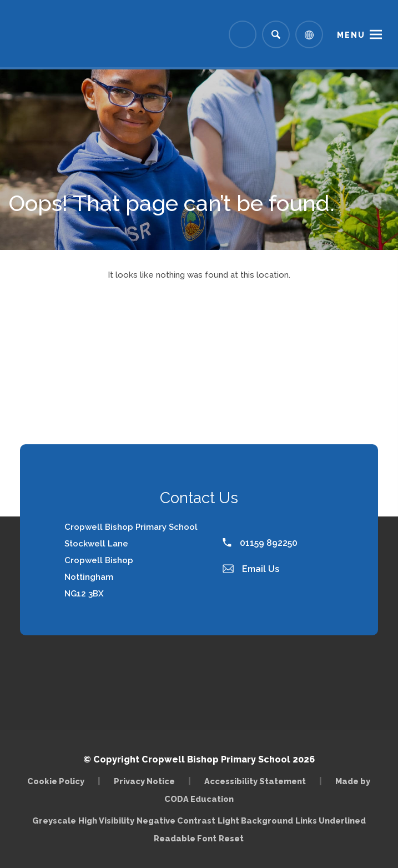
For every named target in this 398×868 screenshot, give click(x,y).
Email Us (251, 569)
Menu (351, 35)
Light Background (255, 821)
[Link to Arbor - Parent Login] (243, 34)
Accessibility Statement (255, 781)
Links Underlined (331, 821)
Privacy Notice (144, 781)
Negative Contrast (176, 821)
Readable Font (185, 838)
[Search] (276, 34)
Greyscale (54, 821)
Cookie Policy (56, 781)
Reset (231, 838)
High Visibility (106, 821)
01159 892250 (260, 543)
